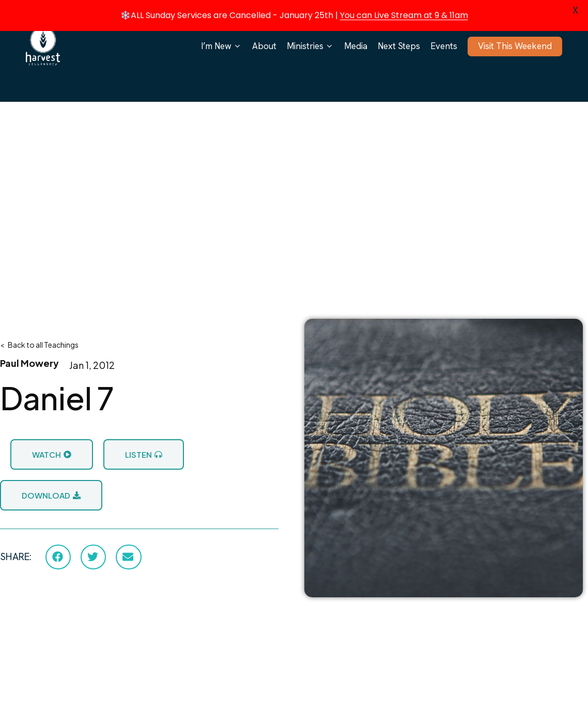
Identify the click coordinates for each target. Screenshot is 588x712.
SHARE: (16, 557)
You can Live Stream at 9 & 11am (404, 15)
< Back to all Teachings (39, 345)
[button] (58, 557)
